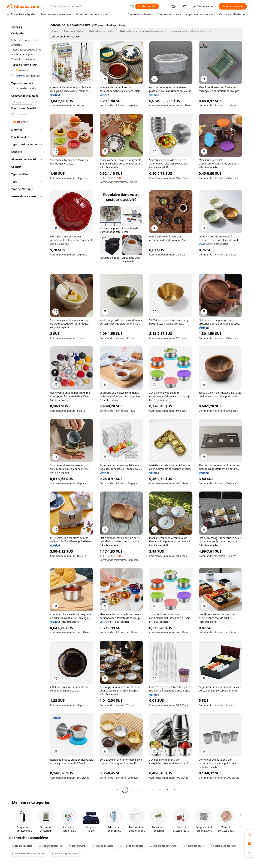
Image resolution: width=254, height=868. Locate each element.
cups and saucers (103, 846)
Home (54, 31)
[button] (132, 6)
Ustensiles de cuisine (101, 31)
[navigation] (27, 408)
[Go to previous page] (118, 790)
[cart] (185, 7)
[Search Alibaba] (89, 6)
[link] (249, 834)
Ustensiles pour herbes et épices (188, 31)
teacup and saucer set (224, 846)
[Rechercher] (147, 6)
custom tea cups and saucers (28, 854)
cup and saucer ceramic (164, 846)
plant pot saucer (194, 846)
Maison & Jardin (73, 31)
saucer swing (77, 846)
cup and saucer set (50, 846)
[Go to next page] (174, 790)
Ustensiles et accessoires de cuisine (141, 31)
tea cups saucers (22, 846)
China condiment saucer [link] (65, 36)
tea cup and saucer (131, 846)
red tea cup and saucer (65, 854)
